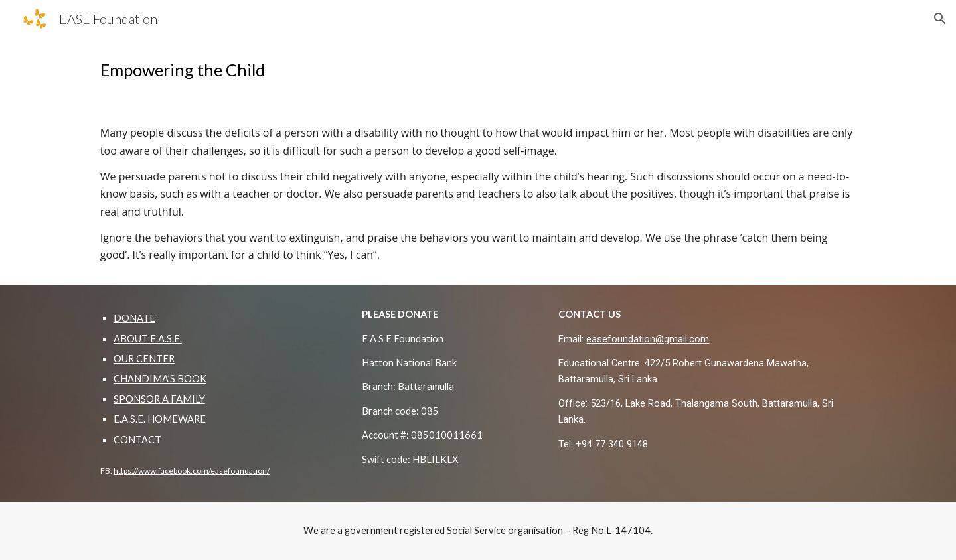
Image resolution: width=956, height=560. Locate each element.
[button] (940, 19)
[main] (478, 70)
